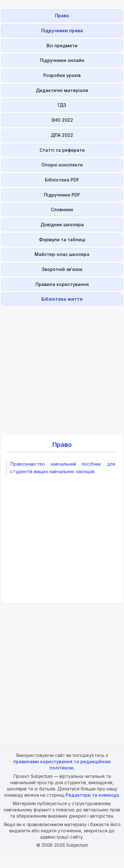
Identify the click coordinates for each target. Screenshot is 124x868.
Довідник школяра (62, 225)
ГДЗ (62, 105)
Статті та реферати (62, 150)
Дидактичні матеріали (62, 90)
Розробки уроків (62, 75)
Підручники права (62, 31)
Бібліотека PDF (62, 180)
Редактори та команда (92, 795)
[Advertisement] (60, 367)
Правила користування (62, 284)
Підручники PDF (62, 195)
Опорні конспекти (62, 165)
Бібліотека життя (62, 299)
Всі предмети (62, 46)
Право (62, 15)
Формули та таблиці (62, 240)
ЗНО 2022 (62, 120)
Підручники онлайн (62, 60)
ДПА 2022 (62, 135)
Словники (62, 209)
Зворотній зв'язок (62, 269)
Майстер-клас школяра (62, 254)
